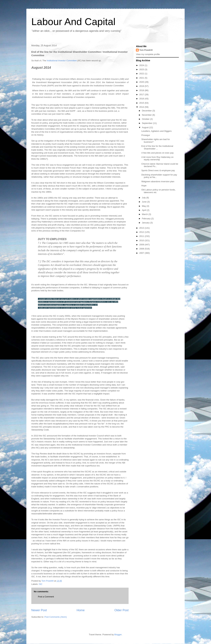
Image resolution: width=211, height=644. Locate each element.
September (147, 123)
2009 (142, 245)
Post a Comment (46, 597)
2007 (142, 253)
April (144, 210)
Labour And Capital (73, 22)
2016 (142, 99)
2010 (142, 240)
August (146, 127)
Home (81, 610)
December (147, 111)
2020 (142, 82)
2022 (142, 74)
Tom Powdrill (146, 50)
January (146, 223)
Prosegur (146, 135)
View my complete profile (148, 54)
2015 (142, 103)
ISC (41, 584)
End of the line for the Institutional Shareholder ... (157, 147)
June (145, 202)
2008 (142, 249)
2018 (142, 90)
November (147, 115)
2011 (142, 236)
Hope (144, 186)
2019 (142, 86)
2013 (142, 228)
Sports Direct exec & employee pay (158, 170)
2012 (142, 232)
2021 (142, 78)
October (146, 119)
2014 (142, 107)
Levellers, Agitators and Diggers (156, 131)
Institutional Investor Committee (62, 61)
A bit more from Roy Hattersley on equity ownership (157, 158)
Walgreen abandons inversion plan (158, 181)
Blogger (118, 635)
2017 (142, 94)
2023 (142, 69)
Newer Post (39, 610)
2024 (142, 65)
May (144, 206)
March (145, 214)
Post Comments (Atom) (56, 617)
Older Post (121, 610)
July (144, 198)
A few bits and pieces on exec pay (157, 153)
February (147, 219)
